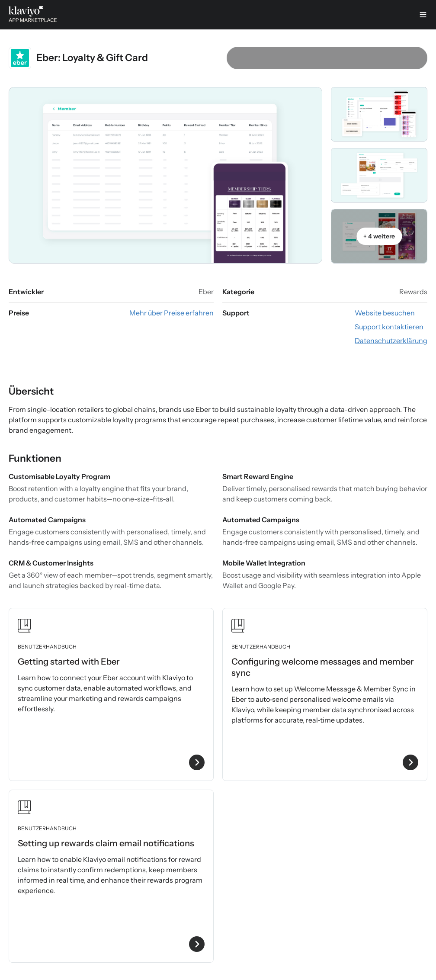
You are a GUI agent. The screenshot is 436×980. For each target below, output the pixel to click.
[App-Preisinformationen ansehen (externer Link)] (172, 313)
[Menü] (423, 15)
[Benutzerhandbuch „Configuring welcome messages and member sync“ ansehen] (325, 694)
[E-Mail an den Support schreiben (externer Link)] (389, 327)
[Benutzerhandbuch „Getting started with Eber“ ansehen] (111, 694)
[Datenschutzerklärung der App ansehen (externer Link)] (391, 341)
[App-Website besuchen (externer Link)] (385, 313)
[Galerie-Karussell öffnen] (165, 175)
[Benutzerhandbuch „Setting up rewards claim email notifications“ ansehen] (111, 876)
